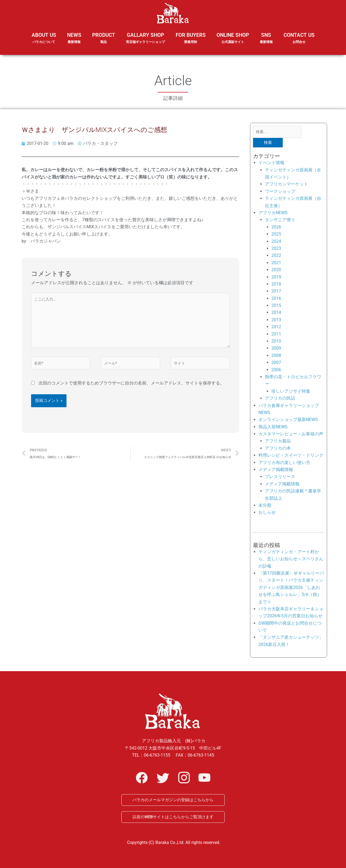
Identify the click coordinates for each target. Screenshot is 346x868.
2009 (276, 349)
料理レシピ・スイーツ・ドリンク (291, 456)
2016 (276, 299)
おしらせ (267, 514)
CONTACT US (299, 38)
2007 (276, 364)
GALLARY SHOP (145, 42)
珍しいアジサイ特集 (291, 392)
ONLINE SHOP (233, 38)
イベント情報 (271, 164)
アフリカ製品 (278, 442)
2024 (276, 242)
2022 (276, 257)
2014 (276, 314)
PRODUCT (104, 42)
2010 (276, 342)
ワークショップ (280, 192)
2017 (276, 292)
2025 (276, 235)
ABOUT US (44, 42)
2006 (276, 371)
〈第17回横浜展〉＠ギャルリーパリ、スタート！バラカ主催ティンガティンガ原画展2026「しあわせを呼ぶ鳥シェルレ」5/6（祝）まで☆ (291, 589)
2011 (276, 335)
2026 (276, 228)
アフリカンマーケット (287, 185)
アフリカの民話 (280, 399)
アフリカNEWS (273, 214)
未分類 (265, 506)
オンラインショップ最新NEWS (288, 421)
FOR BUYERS (191, 38)
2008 (276, 357)
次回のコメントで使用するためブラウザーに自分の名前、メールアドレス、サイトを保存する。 (131, 389)
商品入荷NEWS (273, 428)
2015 (276, 307)
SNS (266, 42)
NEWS (74, 42)
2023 (276, 249)
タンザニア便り (280, 221)
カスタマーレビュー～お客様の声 (291, 435)
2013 (276, 321)
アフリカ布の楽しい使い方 (284, 464)
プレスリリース (280, 478)
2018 (276, 285)
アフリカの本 (278, 449)
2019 (276, 278)
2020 (276, 271)
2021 (276, 264)
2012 (276, 328)
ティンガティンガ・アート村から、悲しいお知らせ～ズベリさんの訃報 (291, 560)
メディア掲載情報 (276, 471)
